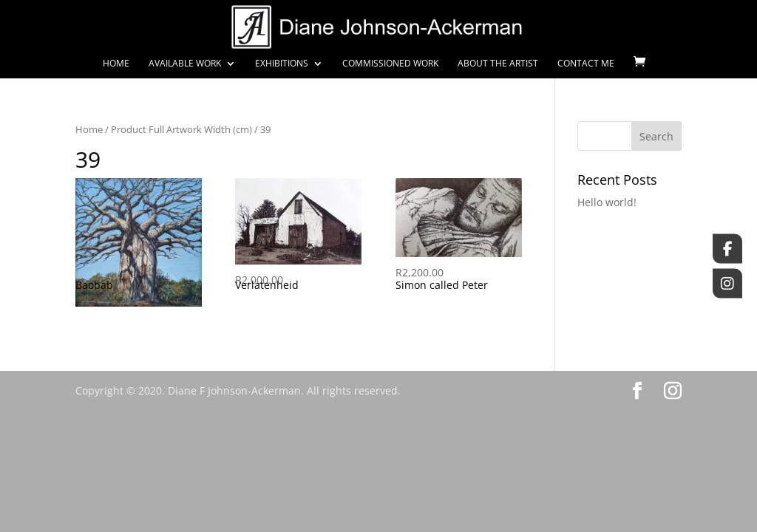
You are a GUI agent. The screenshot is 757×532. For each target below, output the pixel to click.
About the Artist (498, 64)
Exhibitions (282, 64)
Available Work (185, 64)
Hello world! (607, 202)
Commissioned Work (390, 64)
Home (116, 64)
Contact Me (586, 64)
